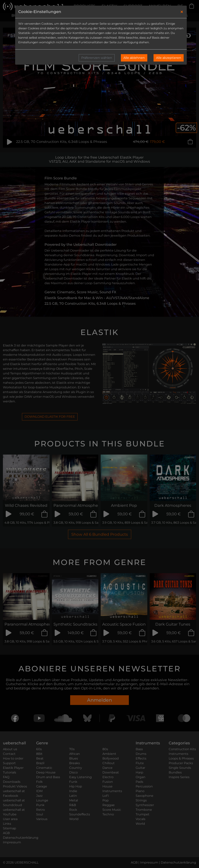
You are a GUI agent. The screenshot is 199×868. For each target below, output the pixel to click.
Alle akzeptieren (169, 58)
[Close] (182, 12)
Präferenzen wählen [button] (97, 58)
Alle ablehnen (134, 58)
